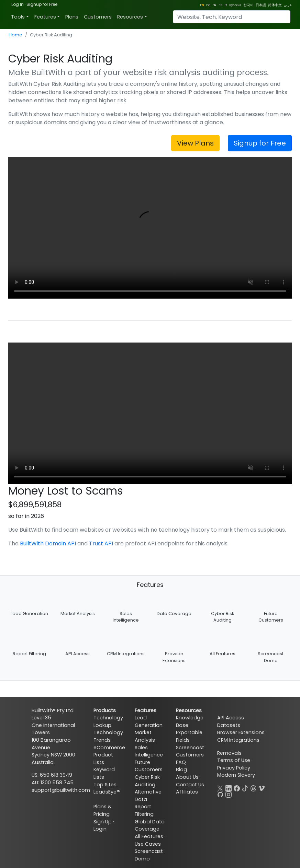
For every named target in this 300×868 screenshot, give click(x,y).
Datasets (229, 725)
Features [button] (45, 17)
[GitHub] (220, 794)
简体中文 (275, 5)
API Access (77, 654)
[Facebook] (237, 788)
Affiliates (187, 792)
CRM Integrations (126, 654)
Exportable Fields (189, 736)
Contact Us (190, 785)
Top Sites (105, 785)
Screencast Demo (149, 855)
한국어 (248, 5)
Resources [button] (130, 17)
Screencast (190, 748)
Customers (98, 17)
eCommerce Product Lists (109, 755)
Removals (229, 753)
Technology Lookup (108, 721)
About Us (187, 777)
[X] (220, 788)
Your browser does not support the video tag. (150, 228)
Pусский (235, 5)
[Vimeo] (262, 788)
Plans (72, 17)
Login (100, 829)
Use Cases (148, 844)
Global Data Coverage (150, 825)
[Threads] (253, 788)
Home (15, 35)
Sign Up (103, 822)
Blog (181, 769)
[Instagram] (229, 794)
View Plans (195, 143)
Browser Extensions (241, 732)
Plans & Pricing (103, 810)
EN (202, 5)
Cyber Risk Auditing (147, 781)
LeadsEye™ (107, 792)
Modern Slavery (236, 775)
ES (220, 5)
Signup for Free (42, 4)
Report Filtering (29, 654)
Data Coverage (174, 614)
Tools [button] (18, 17)
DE (208, 5)
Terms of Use (234, 760)
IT (226, 5)
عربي (288, 5)
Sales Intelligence (149, 751)
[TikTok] (245, 788)
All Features (223, 654)
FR (214, 5)
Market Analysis (78, 614)
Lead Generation (29, 614)
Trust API (101, 543)
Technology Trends (108, 736)
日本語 (261, 5)
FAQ (181, 762)
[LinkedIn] (229, 788)
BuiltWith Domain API (48, 543)
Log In (18, 4)
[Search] (232, 17)
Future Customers (149, 766)
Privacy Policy (234, 768)
